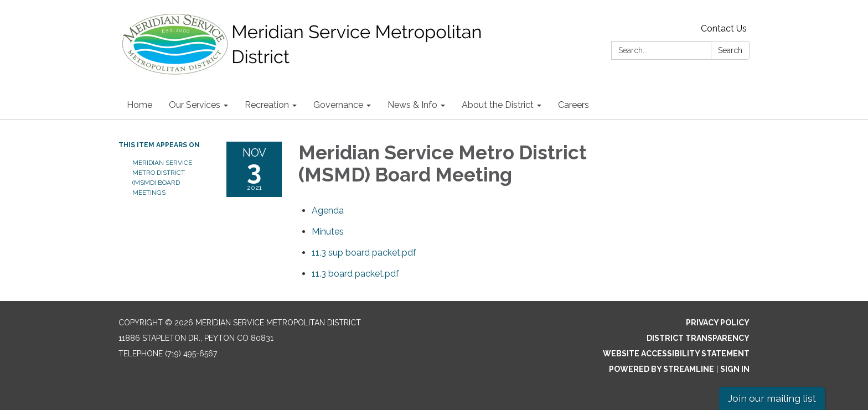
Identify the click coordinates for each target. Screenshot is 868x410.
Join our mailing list (772, 398)
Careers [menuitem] (573, 105)
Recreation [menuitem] (267, 105)
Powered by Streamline (662, 369)
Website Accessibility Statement (676, 354)
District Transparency (698, 338)
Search (730, 50)
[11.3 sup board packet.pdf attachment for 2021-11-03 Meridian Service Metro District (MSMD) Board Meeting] (364, 253)
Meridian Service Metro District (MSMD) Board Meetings (162, 178)
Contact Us (724, 28)
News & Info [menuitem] (412, 105)
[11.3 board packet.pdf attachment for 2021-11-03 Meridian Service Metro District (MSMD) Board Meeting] (355, 274)
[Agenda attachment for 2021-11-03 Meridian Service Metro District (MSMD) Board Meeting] (328, 211)
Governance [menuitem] (338, 105)
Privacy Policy (718, 323)
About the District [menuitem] (498, 105)
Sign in (735, 369)
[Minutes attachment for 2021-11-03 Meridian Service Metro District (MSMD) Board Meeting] (328, 232)
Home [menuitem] (139, 105)
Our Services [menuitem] (195, 105)
